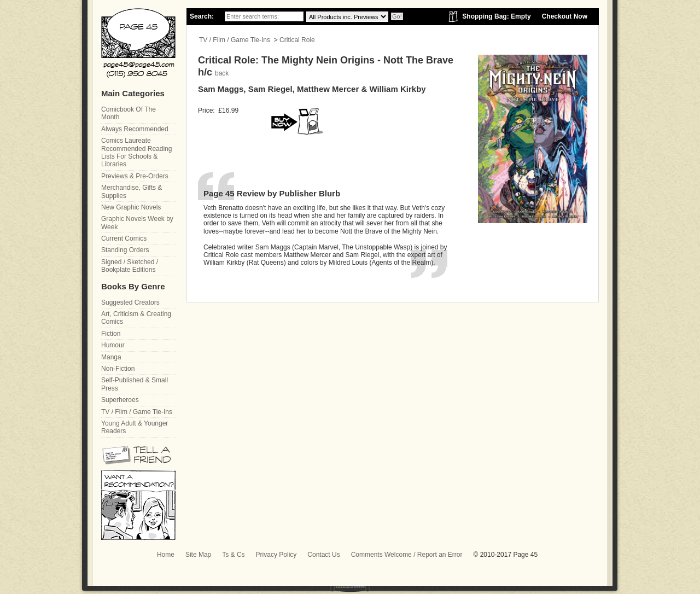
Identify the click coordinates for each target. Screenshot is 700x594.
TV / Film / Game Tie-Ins (235, 40)
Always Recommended (135, 129)
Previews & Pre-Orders (135, 176)
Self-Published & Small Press (135, 384)
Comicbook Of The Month (129, 113)
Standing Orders (125, 250)
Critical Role (297, 40)
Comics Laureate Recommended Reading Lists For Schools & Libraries (136, 152)
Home (166, 555)
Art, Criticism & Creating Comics (136, 318)
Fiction (111, 334)
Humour (113, 345)
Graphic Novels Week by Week (137, 223)
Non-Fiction (118, 369)
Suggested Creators (130, 302)
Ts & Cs (233, 555)
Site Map (198, 555)
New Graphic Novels (131, 207)
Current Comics (124, 238)
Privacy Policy (276, 555)
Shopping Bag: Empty (496, 16)
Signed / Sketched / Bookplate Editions (130, 266)
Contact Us (323, 555)
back (222, 73)
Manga (111, 357)
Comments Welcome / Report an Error (407, 555)
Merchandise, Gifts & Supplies (132, 191)
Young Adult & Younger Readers (135, 427)
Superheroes (120, 400)
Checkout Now (565, 16)
